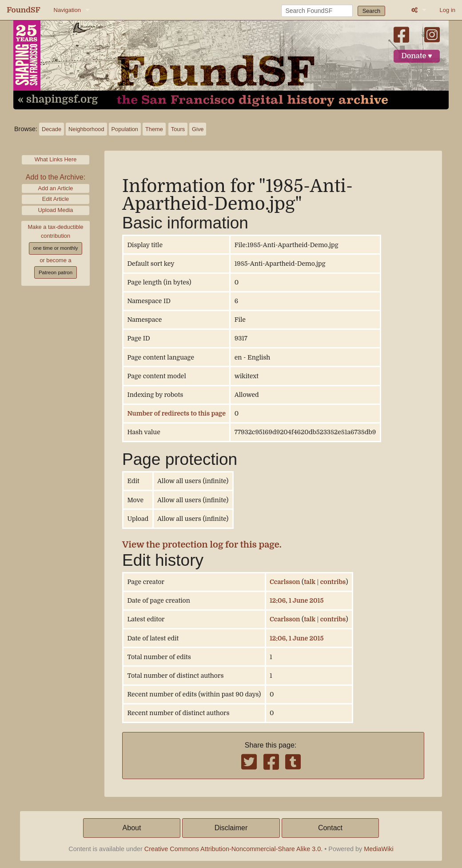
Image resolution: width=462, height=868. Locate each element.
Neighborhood (86, 129)
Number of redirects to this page (176, 413)
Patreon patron (56, 272)
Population (125, 129)
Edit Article (56, 199)
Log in (448, 10)
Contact (330, 828)
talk (310, 582)
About (132, 828)
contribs (333, 582)
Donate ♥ (417, 56)
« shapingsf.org (58, 100)
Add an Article (56, 188)
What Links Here (56, 159)
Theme (154, 129)
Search (372, 11)
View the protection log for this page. (202, 545)
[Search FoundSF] (317, 11)
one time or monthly (55, 248)
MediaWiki (378, 849)
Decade (52, 129)
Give (198, 129)
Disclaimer (231, 828)
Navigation (67, 10)
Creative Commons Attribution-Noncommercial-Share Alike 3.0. (234, 849)
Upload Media (56, 210)
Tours (178, 129)
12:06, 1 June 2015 (297, 600)
